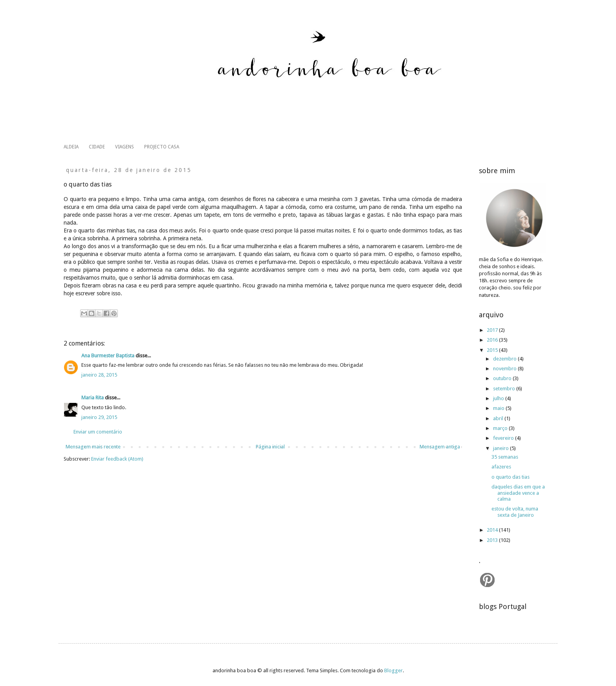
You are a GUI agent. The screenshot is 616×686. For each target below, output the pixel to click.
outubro (503, 378)
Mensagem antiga (440, 447)
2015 (493, 350)
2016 (493, 340)
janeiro (501, 448)
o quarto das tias (511, 477)
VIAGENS (125, 147)
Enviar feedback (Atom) (117, 459)
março (501, 428)
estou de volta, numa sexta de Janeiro (515, 512)
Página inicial (270, 447)
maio (499, 408)
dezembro (505, 359)
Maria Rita (93, 398)
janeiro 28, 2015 (99, 375)
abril (499, 418)
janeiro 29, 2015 (99, 417)
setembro (505, 389)
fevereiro (504, 438)
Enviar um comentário (98, 432)
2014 (493, 530)
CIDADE (97, 147)
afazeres (501, 467)
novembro (505, 369)
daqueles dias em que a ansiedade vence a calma (518, 493)
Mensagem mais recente (93, 447)
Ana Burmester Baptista (108, 356)
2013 (493, 540)
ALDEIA (71, 147)
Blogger (393, 670)
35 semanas (505, 457)
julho (499, 398)
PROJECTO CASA (162, 147)
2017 (493, 330)
